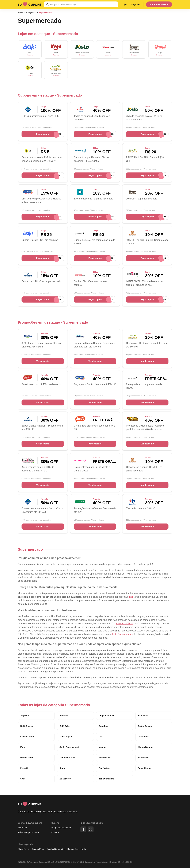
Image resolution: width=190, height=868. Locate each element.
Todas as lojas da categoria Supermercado (54, 705)
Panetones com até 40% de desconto (41, 384)
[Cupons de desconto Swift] (80, 419)
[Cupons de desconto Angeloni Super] (28, 275)
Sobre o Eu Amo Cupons (30, 823)
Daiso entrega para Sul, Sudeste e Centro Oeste (92, 469)
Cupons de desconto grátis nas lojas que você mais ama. (48, 812)
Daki (132, 597)
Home (20, 13)
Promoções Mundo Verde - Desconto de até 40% (95, 510)
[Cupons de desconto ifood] (56, 49)
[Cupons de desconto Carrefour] (132, 502)
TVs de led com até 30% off (141, 508)
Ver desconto (43, 361)
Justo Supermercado (122, 634)
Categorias (135, 4)
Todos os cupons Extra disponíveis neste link (92, 118)
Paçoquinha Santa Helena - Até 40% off (95, 384)
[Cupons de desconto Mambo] (108, 49)
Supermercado (45, 13)
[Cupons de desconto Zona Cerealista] (56, 70)
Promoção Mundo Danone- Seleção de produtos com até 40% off (94, 345)
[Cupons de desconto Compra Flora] (80, 151)
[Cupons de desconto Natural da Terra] (134, 49)
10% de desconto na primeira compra (94, 199)
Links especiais (26, 844)
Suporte (55, 823)
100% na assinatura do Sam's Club (40, 116)
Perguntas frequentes (61, 828)
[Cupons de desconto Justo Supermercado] (82, 49)
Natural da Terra (124, 624)
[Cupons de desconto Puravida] (80, 233)
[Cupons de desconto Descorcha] (132, 275)
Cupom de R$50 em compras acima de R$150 (94, 242)
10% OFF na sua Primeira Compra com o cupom (147, 242)
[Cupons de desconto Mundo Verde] (80, 502)
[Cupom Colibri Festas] (132, 419)
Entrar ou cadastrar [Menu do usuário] (159, 4)
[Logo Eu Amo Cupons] (30, 4)
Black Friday (24, 849)
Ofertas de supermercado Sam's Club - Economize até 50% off (42, 510)
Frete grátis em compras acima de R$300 (144, 386)
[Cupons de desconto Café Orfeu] (132, 233)
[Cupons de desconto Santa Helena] (28, 192)
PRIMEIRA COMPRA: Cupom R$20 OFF (145, 159)
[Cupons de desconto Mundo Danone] (80, 336)
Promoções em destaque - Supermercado (53, 322)
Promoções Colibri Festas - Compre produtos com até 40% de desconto (145, 427)
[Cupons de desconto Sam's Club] (28, 109)
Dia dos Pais (73, 849)
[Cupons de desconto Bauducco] (28, 378)
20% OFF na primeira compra (142, 199)
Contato (55, 832)
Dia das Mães (38, 849)
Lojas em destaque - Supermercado (48, 34)
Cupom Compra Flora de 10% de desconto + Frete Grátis (91, 159)
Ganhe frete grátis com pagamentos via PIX (95, 427)
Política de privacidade (28, 832)
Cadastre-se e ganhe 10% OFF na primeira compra (144, 469)
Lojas (124, 4)
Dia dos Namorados (56, 849)
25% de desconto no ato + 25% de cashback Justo (144, 118)
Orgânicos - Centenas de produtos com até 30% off (147, 345)
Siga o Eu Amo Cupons (92, 823)
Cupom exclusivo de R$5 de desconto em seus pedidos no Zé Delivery (42, 159)
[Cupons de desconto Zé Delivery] (30, 70)
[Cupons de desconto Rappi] (160, 49)
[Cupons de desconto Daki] (30, 49)
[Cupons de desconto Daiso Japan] (80, 460)
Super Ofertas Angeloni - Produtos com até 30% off (42, 427)
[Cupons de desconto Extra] (80, 109)
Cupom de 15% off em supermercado (41, 281)
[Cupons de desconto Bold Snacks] (80, 192)
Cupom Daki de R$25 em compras (40, 240)
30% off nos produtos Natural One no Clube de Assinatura (41, 345)
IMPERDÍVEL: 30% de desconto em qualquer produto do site (145, 283)
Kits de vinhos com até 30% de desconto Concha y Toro (38, 469)
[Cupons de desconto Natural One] (28, 336)
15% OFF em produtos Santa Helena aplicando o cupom (41, 200)
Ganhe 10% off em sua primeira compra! (91, 283)
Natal (84, 849)
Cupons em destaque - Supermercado (50, 95)
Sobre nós (23, 828)
